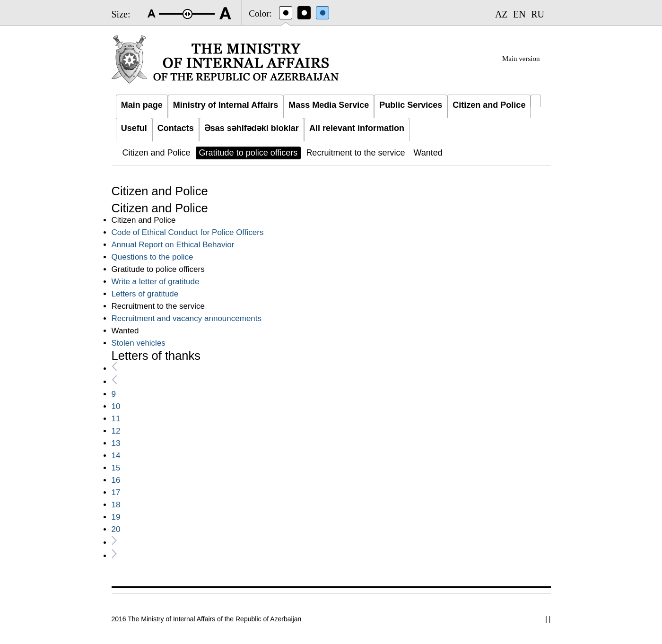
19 (116, 517)
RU (538, 14)
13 (116, 443)
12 (116, 431)
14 (116, 456)
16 (116, 480)
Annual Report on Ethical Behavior (173, 245)
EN (519, 14)
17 (116, 492)
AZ (501, 14)
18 (116, 505)
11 (116, 419)
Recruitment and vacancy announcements (187, 318)
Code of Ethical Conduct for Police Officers (188, 232)
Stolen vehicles (139, 343)
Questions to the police (152, 257)
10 (116, 406)
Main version (521, 59)
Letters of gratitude (145, 294)
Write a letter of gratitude (156, 282)
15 (116, 468)
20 (116, 529)
